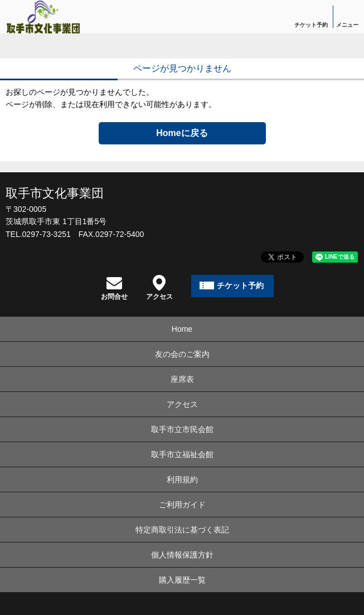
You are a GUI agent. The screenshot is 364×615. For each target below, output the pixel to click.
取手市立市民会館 (182, 429)
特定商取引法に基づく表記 (182, 530)
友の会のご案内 (182, 354)
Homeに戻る (182, 133)
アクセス (159, 287)
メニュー (347, 25)
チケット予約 (311, 25)
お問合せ (114, 287)
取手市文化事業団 (55, 193)
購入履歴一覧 (182, 580)
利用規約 (182, 480)
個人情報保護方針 (182, 555)
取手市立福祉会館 (182, 454)
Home (182, 329)
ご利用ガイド (182, 505)
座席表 (182, 379)
